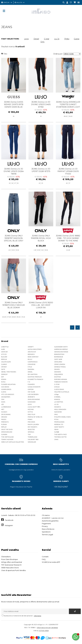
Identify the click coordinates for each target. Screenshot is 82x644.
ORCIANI (4, 417)
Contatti (45, 557)
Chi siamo (46, 515)
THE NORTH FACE (60, 434)
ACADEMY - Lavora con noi (53, 518)
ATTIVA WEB (44, 631)
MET (3, 409)
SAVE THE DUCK (7, 429)
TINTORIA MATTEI (60, 437)
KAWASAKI (32, 402)
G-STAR (57, 384)
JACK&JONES (6, 397)
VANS (56, 439)
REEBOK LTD (59, 424)
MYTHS (30, 412)
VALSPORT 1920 (33, 439)
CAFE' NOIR (58, 359)
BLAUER (4, 357)
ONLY (56, 414)
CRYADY (4, 367)
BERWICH (31, 354)
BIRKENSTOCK (59, 354)
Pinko (67, 39)
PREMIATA (5, 422)
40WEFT (31, 347)
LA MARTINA (59, 402)
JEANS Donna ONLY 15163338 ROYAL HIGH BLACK (41, 249)
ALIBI (3, 349)
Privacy (45, 526)
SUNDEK (4, 434)
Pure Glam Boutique (9, 559)
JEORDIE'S (31, 397)
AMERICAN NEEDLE (61, 349)
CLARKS (4, 364)
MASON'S (57, 407)
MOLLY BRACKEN (60, 409)
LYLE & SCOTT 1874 (34, 407)
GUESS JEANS (59, 389)
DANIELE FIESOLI (60, 367)
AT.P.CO (4, 354)
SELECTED (31, 429)
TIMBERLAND (32, 437)
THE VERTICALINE (7, 437)
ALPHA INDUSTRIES (35, 349)
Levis (26, 39)
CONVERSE (32, 364)
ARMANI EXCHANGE (61, 352)
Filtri (4, 54)
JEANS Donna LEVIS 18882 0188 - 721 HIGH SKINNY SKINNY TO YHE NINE (68, 249)
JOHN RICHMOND (34, 399)
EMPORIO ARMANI (61, 379)
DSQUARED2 (59, 374)
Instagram (9, 525)
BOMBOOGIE (59, 357)
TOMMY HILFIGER (7, 439)
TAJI (29, 434)
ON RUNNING (6, 414)
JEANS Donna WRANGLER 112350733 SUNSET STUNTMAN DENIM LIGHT (68, 104)
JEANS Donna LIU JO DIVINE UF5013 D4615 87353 (41, 104)
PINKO (30, 419)
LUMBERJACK (6, 407)
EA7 (2, 377)
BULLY (30, 359)
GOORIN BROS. (6, 389)
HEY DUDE (31, 392)
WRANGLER (32, 442)
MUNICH (4, 412)
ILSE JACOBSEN (33, 394)
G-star (47, 39)
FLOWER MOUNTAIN (8, 384)
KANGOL (57, 399)
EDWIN (4, 379)
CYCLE (30, 367)
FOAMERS (31, 384)
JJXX (3, 399)
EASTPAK (58, 377)
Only (42, 42)
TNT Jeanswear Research (11, 565)
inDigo (56, 394)
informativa (37, 616)
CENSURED (58, 362)
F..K (29, 382)
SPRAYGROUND (7, 432)
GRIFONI (31, 389)
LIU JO (56, 404)
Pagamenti (46, 524)
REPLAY (4, 427)
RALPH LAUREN (33, 424)
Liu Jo (57, 39)
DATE (3, 369)
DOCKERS (58, 372)
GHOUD (57, 387)
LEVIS (30, 404)
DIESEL (30, 372)
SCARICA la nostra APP (51, 562)
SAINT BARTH (59, 427)
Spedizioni (46, 532)
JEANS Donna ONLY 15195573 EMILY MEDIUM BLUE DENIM (14, 316)
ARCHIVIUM (32, 352)
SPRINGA (31, 432)
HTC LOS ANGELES (8, 394)
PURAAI (4, 424)
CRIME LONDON (60, 364)
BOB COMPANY (33, 357)
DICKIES (57, 369)
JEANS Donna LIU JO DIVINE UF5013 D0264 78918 (14, 182)
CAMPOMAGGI (33, 362)
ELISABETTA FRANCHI (35, 379)
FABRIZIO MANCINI (61, 382)
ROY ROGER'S (32, 427)
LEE (2, 404)
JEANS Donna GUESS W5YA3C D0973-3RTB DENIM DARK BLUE (14, 104)
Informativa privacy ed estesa (47, 628)
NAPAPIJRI (58, 412)
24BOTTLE (5, 347)
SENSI (56, 429)
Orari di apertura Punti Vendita (13, 570)
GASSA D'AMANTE (34, 387)
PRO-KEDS (31, 422)
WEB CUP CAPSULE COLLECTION (13, 442)
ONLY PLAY (31, 414)
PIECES (4, 419)
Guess (77, 39)
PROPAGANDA (59, 422)
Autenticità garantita (50, 521)
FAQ (44, 559)
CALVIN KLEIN (6, 362)
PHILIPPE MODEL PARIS (62, 417)
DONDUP (4, 374)
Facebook (9, 520)
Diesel (36, 39)
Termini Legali (47, 535)
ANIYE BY (5, 352)
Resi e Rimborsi (48, 529)
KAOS (3, 402)
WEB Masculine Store (10, 568)
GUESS (4, 392)
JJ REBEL (57, 397)
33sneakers (6, 557)
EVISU (3, 382)
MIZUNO (31, 409)
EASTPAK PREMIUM (35, 377)
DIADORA (31, 369)
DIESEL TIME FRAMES (9, 372)
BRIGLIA (4, 359)
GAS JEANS (5, 387)
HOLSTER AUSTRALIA (62, 392)
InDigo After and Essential (12, 562)
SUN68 (57, 432)
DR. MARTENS (33, 374)
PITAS (56, 419)
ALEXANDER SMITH (61, 347)
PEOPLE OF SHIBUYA (35, 417)
